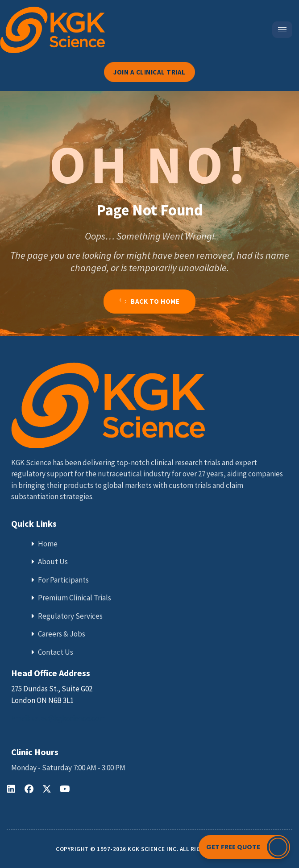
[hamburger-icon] (282, 30)
